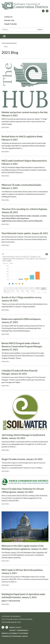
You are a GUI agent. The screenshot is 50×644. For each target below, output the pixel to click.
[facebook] (47, 12)
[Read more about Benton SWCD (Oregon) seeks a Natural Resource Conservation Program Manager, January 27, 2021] (25, 352)
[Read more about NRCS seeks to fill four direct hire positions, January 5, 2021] (25, 577)
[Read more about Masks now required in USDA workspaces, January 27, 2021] (25, 326)
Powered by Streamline (11, 636)
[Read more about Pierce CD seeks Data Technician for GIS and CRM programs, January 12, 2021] (25, 492)
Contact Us (8, 17)
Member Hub (9, 20)
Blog (6, 47)
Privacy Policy (15, 627)
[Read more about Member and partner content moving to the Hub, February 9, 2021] (25, 95)
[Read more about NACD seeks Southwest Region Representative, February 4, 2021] (25, 168)
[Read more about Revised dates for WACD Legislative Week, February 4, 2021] (25, 144)
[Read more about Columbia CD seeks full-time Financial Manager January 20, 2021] (25, 378)
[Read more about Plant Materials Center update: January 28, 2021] (25, 239)
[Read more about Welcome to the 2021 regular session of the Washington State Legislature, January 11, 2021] (25, 537)
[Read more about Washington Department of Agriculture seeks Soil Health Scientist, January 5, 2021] (25, 599)
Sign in (25, 636)
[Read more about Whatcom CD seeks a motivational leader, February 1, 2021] (25, 192)
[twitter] (43, 12)
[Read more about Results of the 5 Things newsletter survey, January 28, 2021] (25, 282)
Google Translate (10, 24)
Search (40, 29)
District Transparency (19, 630)
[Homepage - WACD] (25, 6)
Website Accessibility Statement (15, 633)
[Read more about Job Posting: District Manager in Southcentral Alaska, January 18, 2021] (25, 422)
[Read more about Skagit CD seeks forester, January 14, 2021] (25, 465)
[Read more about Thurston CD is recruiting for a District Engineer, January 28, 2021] (25, 216)
